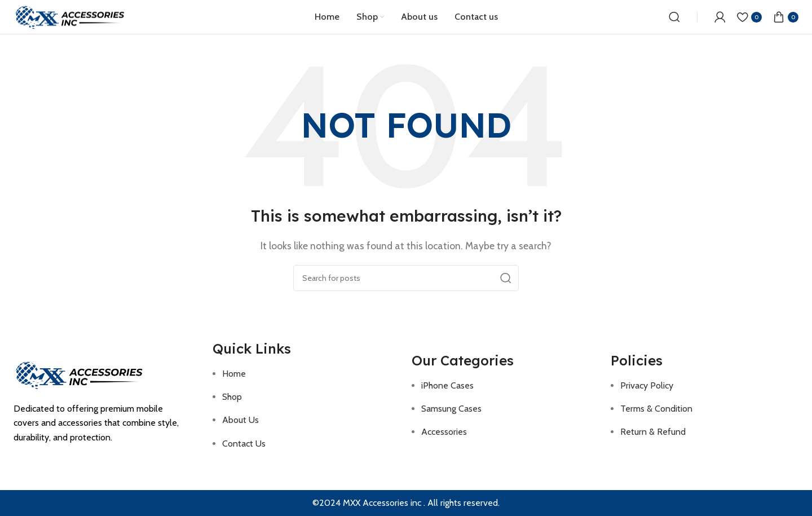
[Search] (674, 17)
